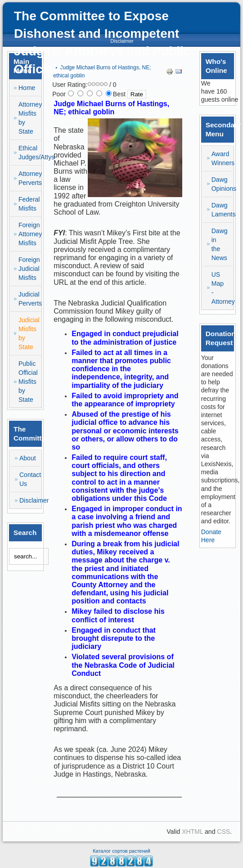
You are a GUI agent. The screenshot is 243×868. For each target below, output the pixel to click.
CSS (223, 832)
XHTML (192, 832)
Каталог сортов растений (121, 851)
